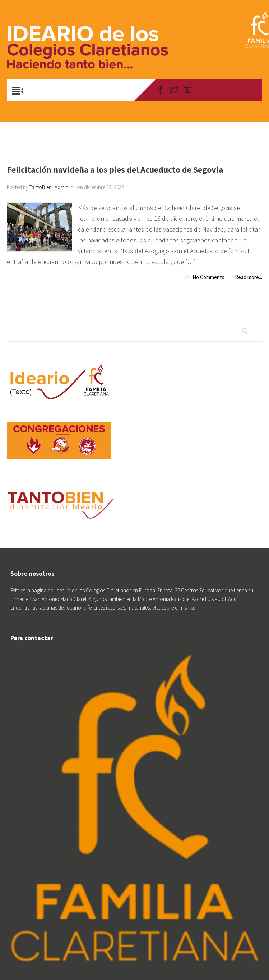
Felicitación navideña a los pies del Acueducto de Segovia (115, 170)
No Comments (208, 277)
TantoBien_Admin (49, 187)
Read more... (249, 277)
